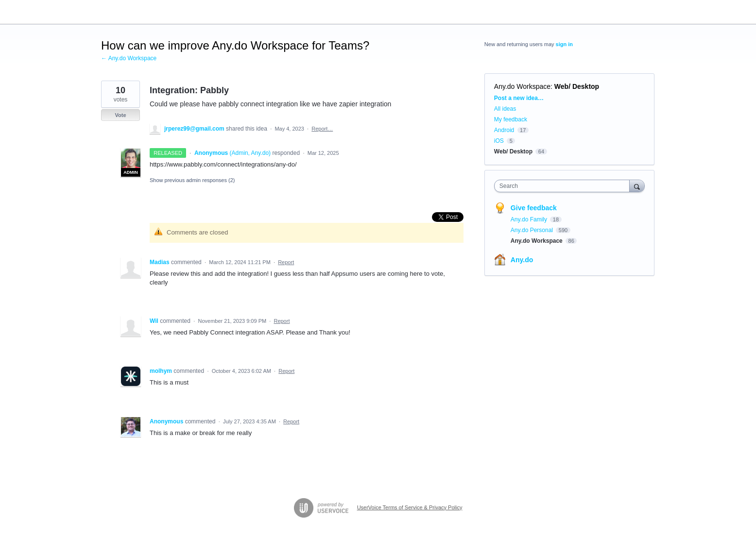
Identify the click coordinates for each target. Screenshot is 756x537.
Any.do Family (530, 219)
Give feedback (534, 208)
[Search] (637, 186)
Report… (322, 129)
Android (504, 130)
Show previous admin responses (192, 180)
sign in (564, 44)
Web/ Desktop (577, 86)
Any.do (522, 260)
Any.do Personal (533, 230)
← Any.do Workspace (129, 58)
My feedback (511, 119)
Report (286, 262)
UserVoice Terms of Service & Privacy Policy (410, 507)
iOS (499, 141)
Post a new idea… (519, 98)
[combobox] (564, 186)
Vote (120, 115)
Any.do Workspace (522, 86)
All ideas (505, 109)
